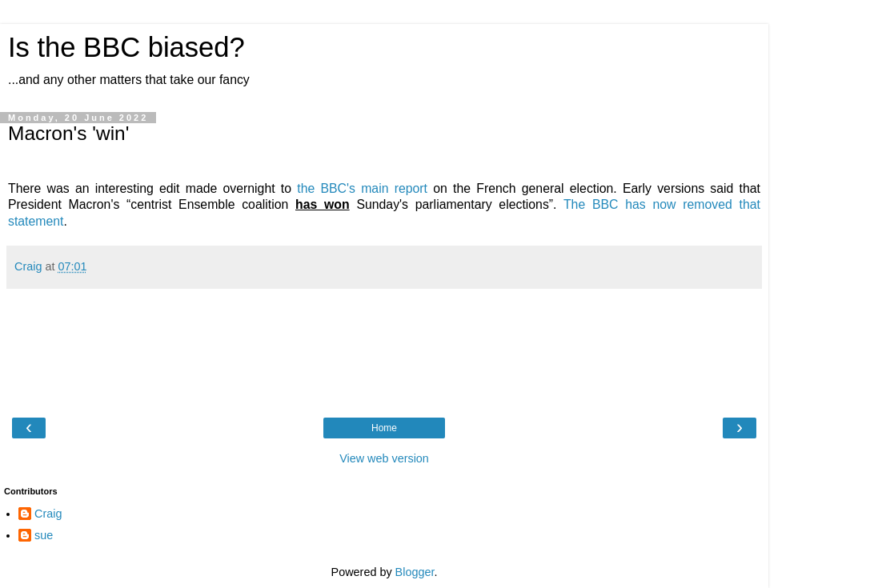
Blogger (415, 572)
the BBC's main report (362, 188)
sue (44, 535)
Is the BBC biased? (126, 47)
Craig (48, 514)
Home (384, 428)
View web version (384, 458)
